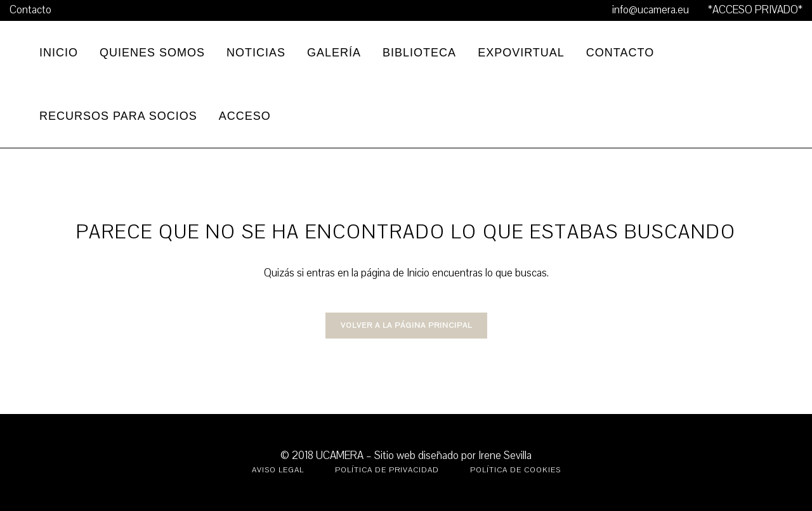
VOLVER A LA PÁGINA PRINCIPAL (406, 325)
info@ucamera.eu (651, 10)
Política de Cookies (515, 470)
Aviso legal (278, 470)
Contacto (30, 10)
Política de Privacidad (387, 470)
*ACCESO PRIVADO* (755, 10)
